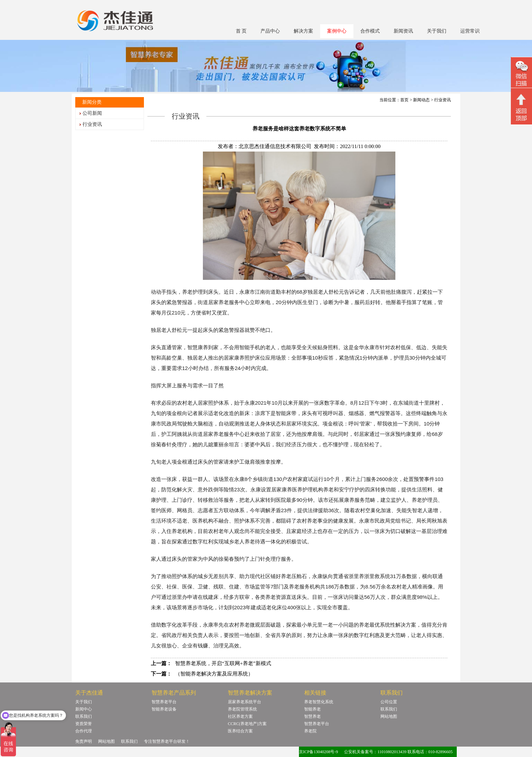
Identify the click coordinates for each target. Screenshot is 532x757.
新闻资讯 (403, 31)
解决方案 (303, 31)
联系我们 (84, 716)
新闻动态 (421, 100)
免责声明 (84, 741)
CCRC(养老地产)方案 (247, 724)
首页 (404, 100)
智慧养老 (312, 716)
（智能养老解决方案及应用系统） (214, 674)
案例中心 (337, 31)
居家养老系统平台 (244, 702)
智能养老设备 (164, 709)
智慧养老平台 (164, 702)
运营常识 (470, 31)
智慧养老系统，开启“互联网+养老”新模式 (223, 663)
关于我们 (437, 31)
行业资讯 (92, 124)
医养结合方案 (240, 731)
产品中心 (270, 31)
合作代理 (84, 731)
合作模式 (370, 31)
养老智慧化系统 (319, 702)
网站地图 (389, 716)
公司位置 (389, 702)
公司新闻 (92, 113)
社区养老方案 (240, 716)
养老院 (310, 731)
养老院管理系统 (242, 709)
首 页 (241, 31)
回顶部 (521, 107)
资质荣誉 (84, 724)
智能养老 (312, 709)
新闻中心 (84, 709)
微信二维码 (521, 73)
